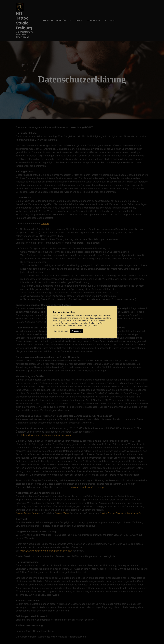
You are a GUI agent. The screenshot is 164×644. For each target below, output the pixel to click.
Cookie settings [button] (61, 331)
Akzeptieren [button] (77, 331)
